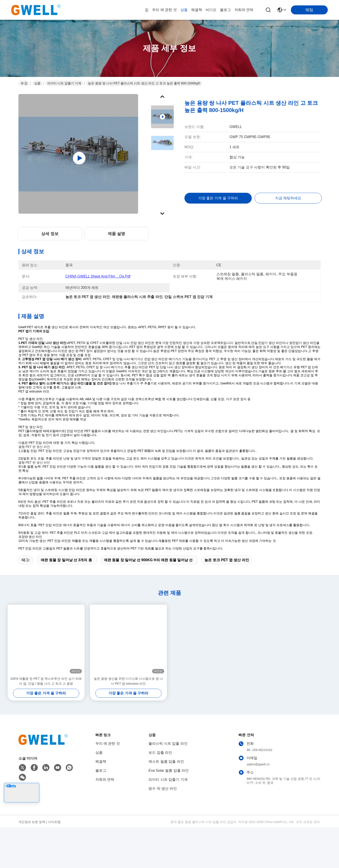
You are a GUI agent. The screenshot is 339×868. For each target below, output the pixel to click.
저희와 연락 (244, 10)
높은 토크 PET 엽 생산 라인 (227, 589)
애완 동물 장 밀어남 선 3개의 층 (66, 589)
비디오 (211, 10)
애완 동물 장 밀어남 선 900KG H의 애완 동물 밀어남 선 (148, 589)
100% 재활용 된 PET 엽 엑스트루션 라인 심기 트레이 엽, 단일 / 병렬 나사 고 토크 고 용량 (46, 710)
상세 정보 (50, 234)
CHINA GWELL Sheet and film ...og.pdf (98, 276)
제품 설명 (116, 234)
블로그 (225, 10)
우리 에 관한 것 (164, 10)
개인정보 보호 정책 (32, 850)
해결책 (197, 10)
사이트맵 (54, 850)
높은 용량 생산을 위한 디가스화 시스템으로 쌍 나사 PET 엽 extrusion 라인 (128, 710)
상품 (184, 10)
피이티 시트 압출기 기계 (64, 83)
